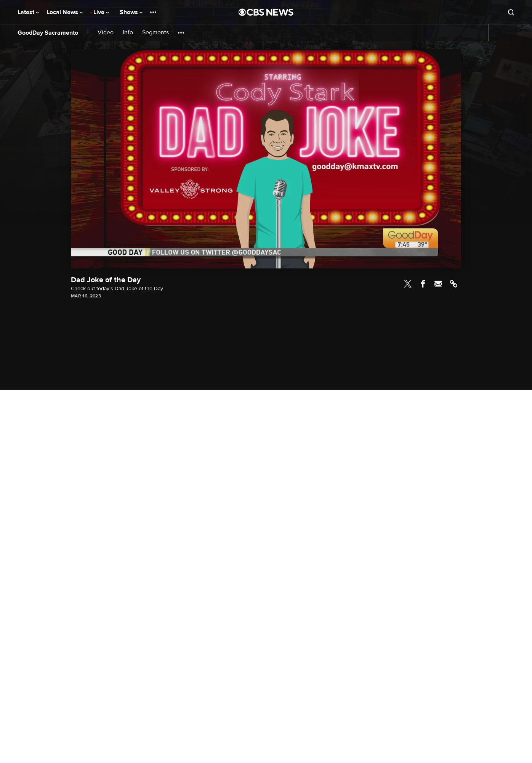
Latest (28, 12)
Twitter (408, 284)
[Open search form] (511, 12)
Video (106, 33)
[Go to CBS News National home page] (266, 12)
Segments (155, 33)
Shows (131, 12)
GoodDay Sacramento (48, 33)
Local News (65, 12)
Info (128, 33)
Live (101, 12)
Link (453, 284)
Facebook (423, 284)
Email (438, 284)
